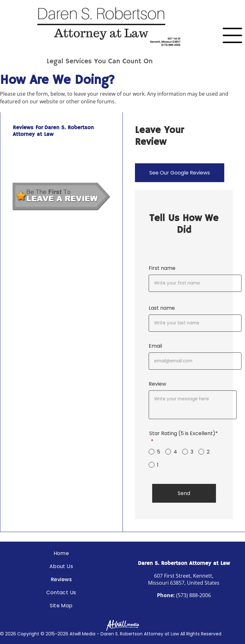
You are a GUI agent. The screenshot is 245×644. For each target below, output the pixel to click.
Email (155, 346)
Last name (162, 308)
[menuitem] (61, 553)
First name (162, 268)
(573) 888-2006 (193, 595)
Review (157, 384)
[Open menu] (232, 35)
